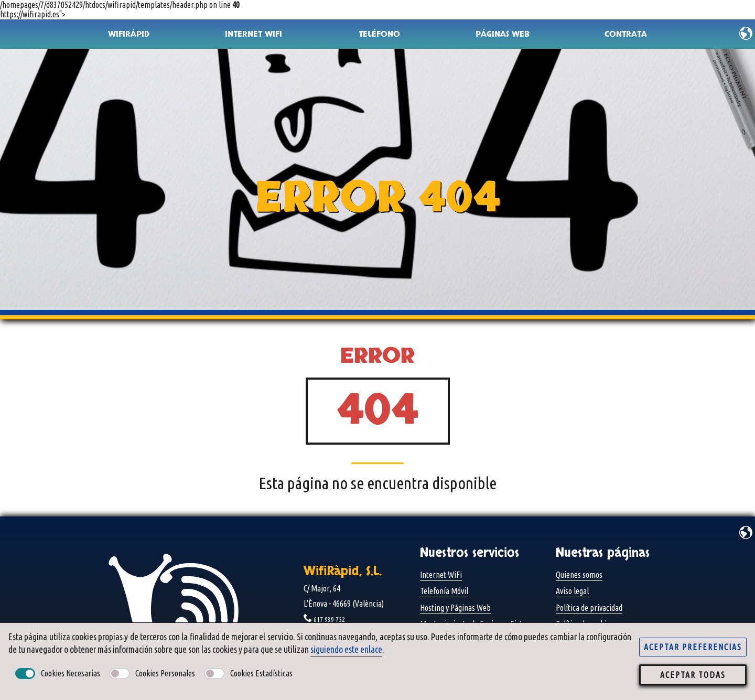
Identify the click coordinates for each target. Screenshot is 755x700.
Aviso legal (572, 591)
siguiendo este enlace (346, 649)
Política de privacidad (589, 608)
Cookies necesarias (71, 673)
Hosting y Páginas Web (455, 608)
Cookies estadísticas (261, 673)
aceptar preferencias (693, 647)
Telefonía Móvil (444, 591)
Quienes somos (579, 575)
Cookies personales (165, 673)
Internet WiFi (441, 575)
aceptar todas (693, 675)
